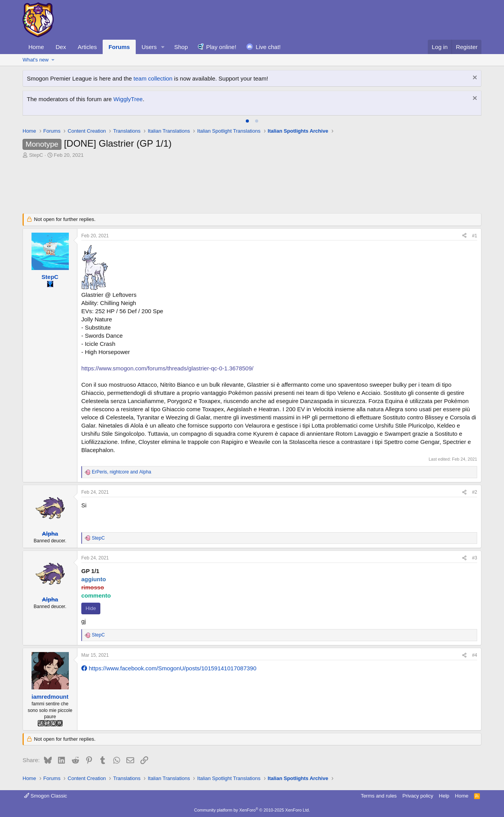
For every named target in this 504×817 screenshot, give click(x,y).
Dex (61, 47)
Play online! (221, 47)
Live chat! (268, 47)
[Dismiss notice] (474, 78)
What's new (36, 60)
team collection (153, 78)
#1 (475, 236)
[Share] (464, 236)
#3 (475, 558)
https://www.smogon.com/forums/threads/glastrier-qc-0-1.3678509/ (167, 368)
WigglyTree (128, 99)
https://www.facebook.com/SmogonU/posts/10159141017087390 (169, 668)
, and (122, 472)
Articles (87, 47)
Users (149, 47)
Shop (181, 47)
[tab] (247, 121)
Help (444, 796)
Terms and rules (379, 796)
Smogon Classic (46, 796)
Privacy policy (418, 796)
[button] (163, 47)
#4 (475, 655)
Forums (119, 47)
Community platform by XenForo (252, 810)
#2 (475, 492)
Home (36, 47)
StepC (36, 155)
